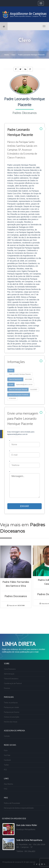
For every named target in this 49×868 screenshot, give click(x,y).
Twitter (6, 765)
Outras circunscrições (11, 717)
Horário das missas (11, 722)
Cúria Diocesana (10, 669)
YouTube (7, 755)
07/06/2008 (12, 398)
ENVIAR (24, 506)
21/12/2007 (34, 390)
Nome (11, 370)
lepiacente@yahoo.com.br (24, 384)
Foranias (7, 688)
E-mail (11, 384)
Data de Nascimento (15, 379)
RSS (5, 770)
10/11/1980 (28, 379)
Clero (13, 55)
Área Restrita (8, 784)
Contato (7, 736)
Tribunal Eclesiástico (11, 679)
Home (7, 55)
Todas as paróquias (11, 703)
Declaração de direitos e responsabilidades (19, 808)
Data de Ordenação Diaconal (18, 390)
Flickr (6, 751)
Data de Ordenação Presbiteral (19, 395)
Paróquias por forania (12, 712)
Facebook (7, 760)
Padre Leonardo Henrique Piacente (20, 374)
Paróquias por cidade (11, 707)
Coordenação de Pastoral (13, 684)
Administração (9, 674)
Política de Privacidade (12, 803)
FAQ (6, 789)
